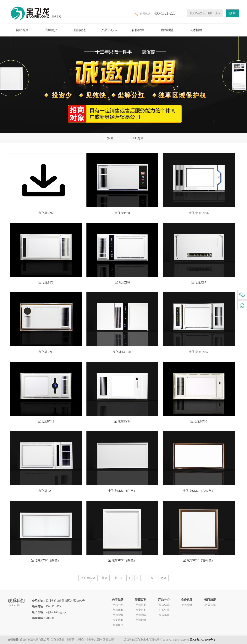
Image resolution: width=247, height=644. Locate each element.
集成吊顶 (164, 615)
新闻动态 (80, 30)
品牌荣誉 (118, 615)
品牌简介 (51, 30)
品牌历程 (118, 610)
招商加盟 (167, 30)
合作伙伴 (138, 30)
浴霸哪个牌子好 (75, 640)
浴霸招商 (210, 605)
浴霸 (110, 138)
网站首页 (22, 30)
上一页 (118, 578)
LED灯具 (137, 138)
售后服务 (118, 625)
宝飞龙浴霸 (58, 640)
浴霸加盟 (108, 640)
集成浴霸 (164, 605)
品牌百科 (141, 605)
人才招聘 (196, 30)
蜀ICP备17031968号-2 (202, 640)
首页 (104, 578)
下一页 (150, 578)
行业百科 (141, 610)
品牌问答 (141, 615)
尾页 (163, 578)
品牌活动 (141, 620)
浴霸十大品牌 (94, 640)
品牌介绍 (118, 605)
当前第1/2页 (88, 578)
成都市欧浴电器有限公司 (35, 640)
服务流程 (118, 620)
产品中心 (109, 30)
